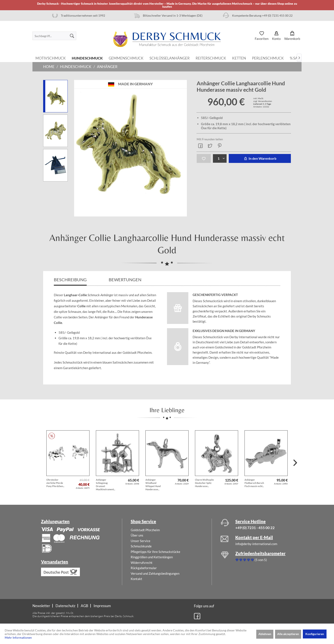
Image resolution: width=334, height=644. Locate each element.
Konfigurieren (315, 634)
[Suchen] (72, 36)
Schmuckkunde (141, 546)
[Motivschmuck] (51, 58)
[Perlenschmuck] (268, 58)
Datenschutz (65, 606)
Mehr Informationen (18, 637)
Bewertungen (125, 280)
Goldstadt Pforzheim (145, 530)
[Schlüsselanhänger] (170, 58)
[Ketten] (239, 58)
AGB (84, 606)
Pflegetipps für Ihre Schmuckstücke (155, 552)
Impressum (102, 606)
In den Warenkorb (260, 158)
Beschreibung (70, 280)
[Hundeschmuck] (87, 58)
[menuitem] (54, 36)
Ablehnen (265, 634)
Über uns (137, 535)
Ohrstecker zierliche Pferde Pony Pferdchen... (55, 483)
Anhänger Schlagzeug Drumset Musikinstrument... (105, 484)
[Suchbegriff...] (54, 36)
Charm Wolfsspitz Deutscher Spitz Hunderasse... (204, 483)
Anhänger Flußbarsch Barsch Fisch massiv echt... (254, 483)
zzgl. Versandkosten (263, 101)
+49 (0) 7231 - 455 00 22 (255, 528)
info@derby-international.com (256, 544)
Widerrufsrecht (142, 563)
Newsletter (41, 606)
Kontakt (136, 579)
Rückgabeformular (144, 568)
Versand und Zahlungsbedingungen (155, 573)
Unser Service (141, 541)
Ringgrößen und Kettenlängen (152, 557)
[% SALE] (296, 58)
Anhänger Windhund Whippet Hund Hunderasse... (153, 484)
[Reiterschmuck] (211, 58)
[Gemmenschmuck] (126, 58)
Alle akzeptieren (288, 634)
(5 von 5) (251, 560)
